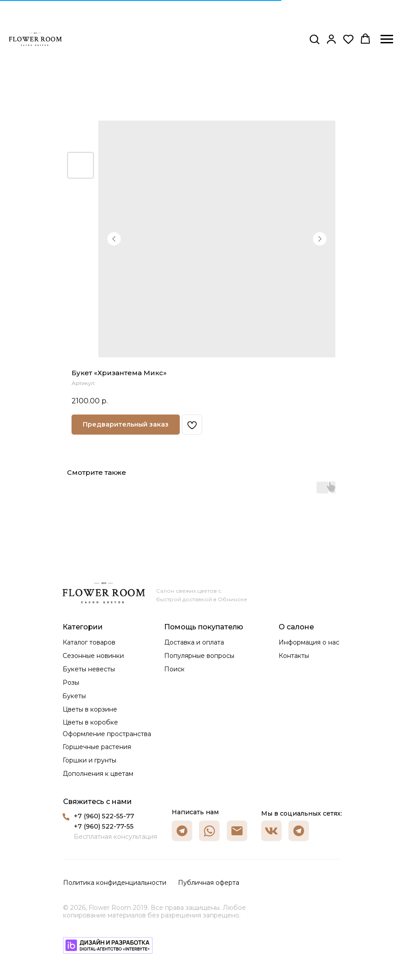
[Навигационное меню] (387, 39)
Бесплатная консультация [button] (115, 837)
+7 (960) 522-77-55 (104, 826)
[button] (314, 39)
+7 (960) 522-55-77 (104, 816)
